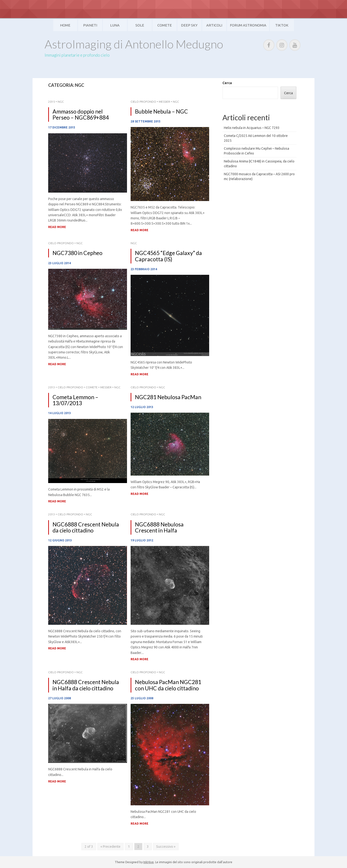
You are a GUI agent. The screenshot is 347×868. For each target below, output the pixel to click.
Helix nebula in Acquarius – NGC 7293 (252, 128)
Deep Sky (189, 25)
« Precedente (110, 847)
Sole (140, 25)
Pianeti (90, 25)
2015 (52, 102)
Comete (165, 25)
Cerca (227, 83)
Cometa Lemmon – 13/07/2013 (75, 400)
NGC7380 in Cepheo (77, 253)
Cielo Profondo (143, 102)
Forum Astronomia (248, 25)
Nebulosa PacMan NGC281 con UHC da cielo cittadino (168, 685)
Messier (164, 102)
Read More (57, 227)
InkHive (149, 862)
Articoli (214, 25)
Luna (115, 25)
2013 (52, 387)
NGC (61, 102)
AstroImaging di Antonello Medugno (134, 44)
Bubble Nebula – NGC (161, 111)
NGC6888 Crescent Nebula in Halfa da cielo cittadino (86, 685)
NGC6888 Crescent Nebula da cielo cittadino (86, 527)
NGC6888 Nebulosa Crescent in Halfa (159, 527)
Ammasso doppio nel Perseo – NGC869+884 (81, 114)
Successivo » (166, 847)
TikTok (282, 25)
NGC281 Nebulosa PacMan (168, 397)
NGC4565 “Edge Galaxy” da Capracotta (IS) (168, 256)
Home (65, 25)
